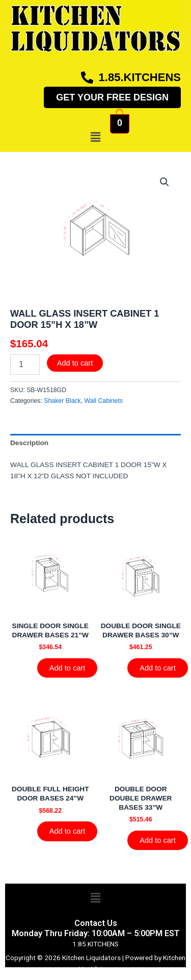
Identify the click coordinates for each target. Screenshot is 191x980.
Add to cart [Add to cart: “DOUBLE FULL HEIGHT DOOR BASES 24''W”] (67, 831)
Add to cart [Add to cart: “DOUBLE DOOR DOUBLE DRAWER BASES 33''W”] (158, 840)
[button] (95, 137)
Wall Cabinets (104, 401)
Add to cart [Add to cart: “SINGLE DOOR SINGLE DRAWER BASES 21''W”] (67, 668)
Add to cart (75, 363)
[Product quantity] (25, 365)
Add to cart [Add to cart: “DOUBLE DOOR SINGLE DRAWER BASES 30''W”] (158, 668)
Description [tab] (29, 443)
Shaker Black (62, 401)
